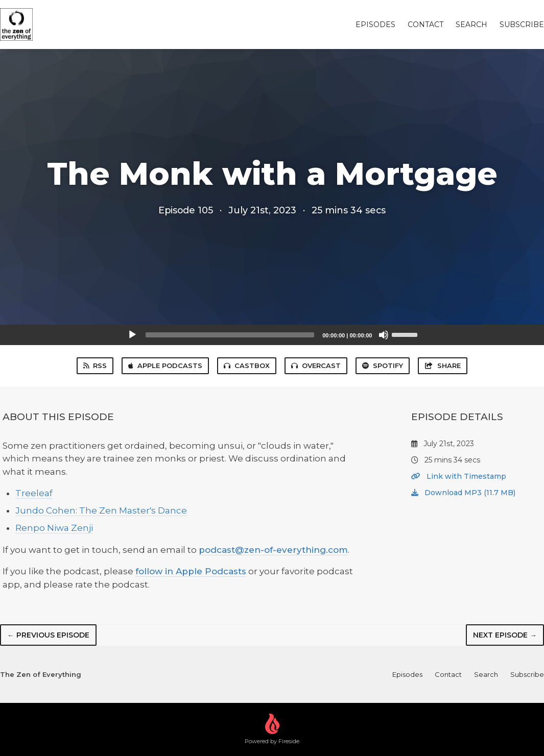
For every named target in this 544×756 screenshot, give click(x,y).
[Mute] (384, 335)
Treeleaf (34, 493)
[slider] (230, 335)
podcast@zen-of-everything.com (273, 550)
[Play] (132, 335)
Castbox (247, 365)
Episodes (375, 25)
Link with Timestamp (459, 476)
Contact (425, 25)
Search (471, 25)
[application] (272, 335)
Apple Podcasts (165, 365)
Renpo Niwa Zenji (54, 528)
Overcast (316, 365)
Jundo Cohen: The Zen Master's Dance (101, 510)
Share (442, 365)
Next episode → (505, 635)
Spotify (383, 365)
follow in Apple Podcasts (191, 571)
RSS (95, 365)
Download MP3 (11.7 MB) (463, 493)
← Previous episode (48, 635)
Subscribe (522, 25)
